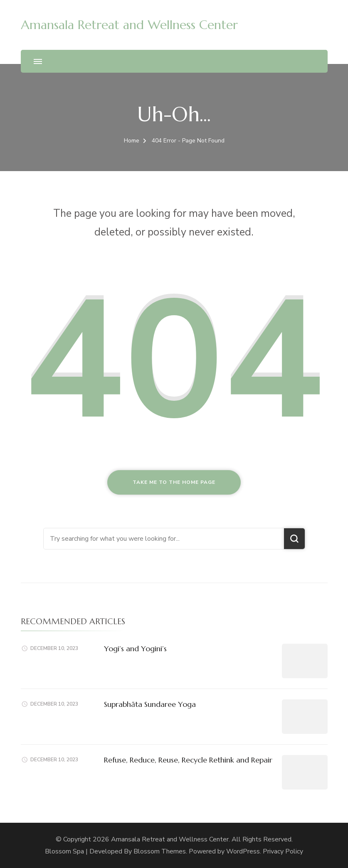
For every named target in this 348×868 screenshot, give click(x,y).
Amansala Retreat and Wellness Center (129, 25)
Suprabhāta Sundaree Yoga (150, 704)
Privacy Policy (283, 851)
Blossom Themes (160, 851)
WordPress (243, 851)
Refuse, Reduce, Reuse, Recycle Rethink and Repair (188, 760)
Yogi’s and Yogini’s (135, 649)
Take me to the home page (174, 482)
